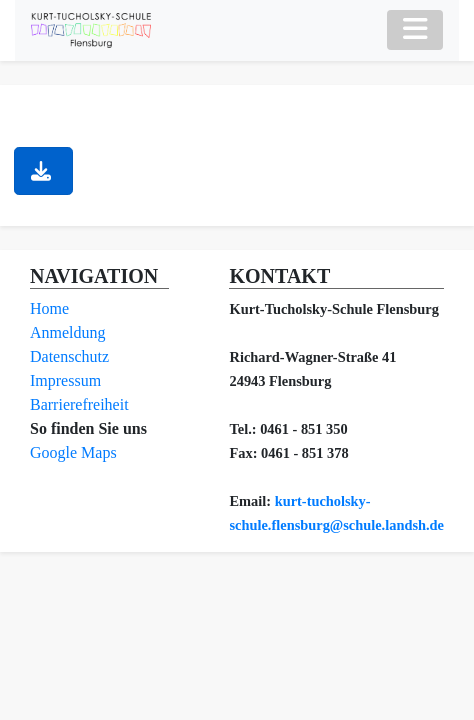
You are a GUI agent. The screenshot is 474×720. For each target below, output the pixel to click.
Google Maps (73, 452)
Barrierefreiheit (79, 404)
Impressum (65, 380)
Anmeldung (68, 332)
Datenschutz (69, 356)
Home (49, 308)
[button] (43, 171)
